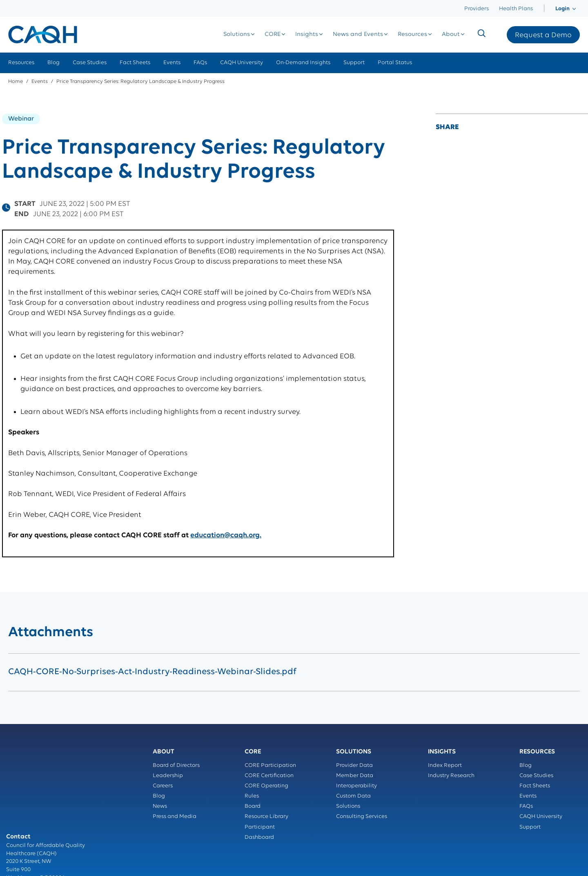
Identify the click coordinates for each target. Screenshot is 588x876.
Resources (412, 35)
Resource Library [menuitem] (266, 817)
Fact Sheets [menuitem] (135, 63)
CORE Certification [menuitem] (269, 776)
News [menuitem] (160, 806)
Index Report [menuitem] (445, 765)
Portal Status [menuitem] (395, 63)
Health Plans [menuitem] (516, 9)
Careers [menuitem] (163, 786)
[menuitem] (544, 9)
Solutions (237, 35)
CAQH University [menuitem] (242, 63)
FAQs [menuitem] (200, 63)
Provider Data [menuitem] (354, 765)
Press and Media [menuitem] (175, 817)
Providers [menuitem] (477, 9)
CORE (273, 35)
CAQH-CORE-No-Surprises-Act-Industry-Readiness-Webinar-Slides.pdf (152, 672)
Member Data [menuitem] (355, 776)
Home (16, 82)
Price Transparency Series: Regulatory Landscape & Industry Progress (140, 82)
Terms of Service (27, 839)
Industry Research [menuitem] (451, 776)
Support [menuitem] (354, 63)
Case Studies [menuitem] (90, 63)
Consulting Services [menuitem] (362, 817)
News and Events (358, 35)
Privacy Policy (24, 831)
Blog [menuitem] (53, 63)
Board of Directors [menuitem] (176, 765)
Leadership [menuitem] (168, 776)
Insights (307, 35)
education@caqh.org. (226, 535)
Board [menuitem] (253, 806)
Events (40, 82)
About (451, 35)
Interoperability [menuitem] (356, 786)
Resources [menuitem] (21, 63)
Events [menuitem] (172, 63)
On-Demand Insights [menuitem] (303, 63)
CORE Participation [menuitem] (270, 765)
